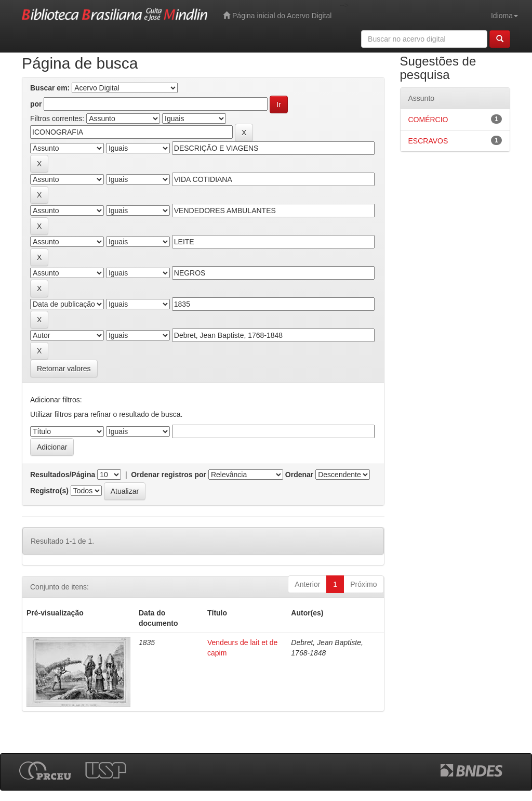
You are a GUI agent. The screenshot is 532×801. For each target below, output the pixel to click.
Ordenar (299, 475)
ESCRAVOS (428, 141)
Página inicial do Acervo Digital (277, 15)
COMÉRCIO (428, 120)
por (36, 104)
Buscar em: (50, 88)
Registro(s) (49, 491)
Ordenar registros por (169, 475)
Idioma (504, 16)
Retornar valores (64, 369)
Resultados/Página (63, 475)
